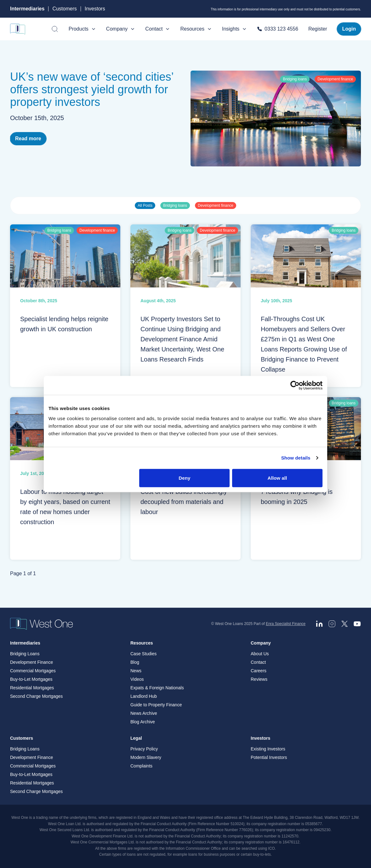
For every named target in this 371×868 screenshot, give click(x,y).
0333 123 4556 (278, 29)
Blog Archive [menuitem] (143, 722)
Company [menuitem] (261, 643)
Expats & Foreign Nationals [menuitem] (157, 688)
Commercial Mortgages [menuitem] (33, 671)
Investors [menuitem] (260, 738)
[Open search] (55, 29)
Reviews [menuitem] (259, 680)
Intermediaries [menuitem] (25, 643)
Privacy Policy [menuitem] (144, 749)
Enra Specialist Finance (286, 624)
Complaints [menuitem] (141, 766)
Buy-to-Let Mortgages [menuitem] (31, 680)
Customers (64, 9)
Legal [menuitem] (136, 738)
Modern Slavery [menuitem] (146, 758)
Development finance (216, 205)
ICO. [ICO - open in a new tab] (272, 848)
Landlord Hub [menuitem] (144, 697)
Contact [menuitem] (258, 663)
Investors (95, 9)
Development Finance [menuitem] (31, 663)
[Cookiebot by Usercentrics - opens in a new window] (295, 385)
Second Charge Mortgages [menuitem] (36, 697)
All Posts (145, 205)
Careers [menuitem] (259, 671)
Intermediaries (27, 9)
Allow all (277, 478)
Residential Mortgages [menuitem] (32, 688)
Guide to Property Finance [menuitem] (156, 705)
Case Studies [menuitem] (143, 654)
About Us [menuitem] (260, 654)
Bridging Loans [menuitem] (25, 654)
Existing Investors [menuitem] (268, 749)
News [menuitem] (136, 671)
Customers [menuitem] (22, 738)
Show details (296, 458)
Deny (184, 478)
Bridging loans (175, 205)
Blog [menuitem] (135, 663)
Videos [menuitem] (137, 680)
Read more (28, 139)
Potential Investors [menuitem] (269, 758)
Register (318, 29)
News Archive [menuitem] (144, 714)
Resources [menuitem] (142, 643)
